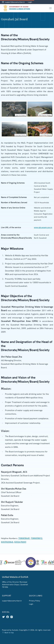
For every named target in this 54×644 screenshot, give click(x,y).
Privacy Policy (35, 601)
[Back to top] (27, 633)
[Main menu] (50, 8)
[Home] (16, 8)
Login (30, 2)
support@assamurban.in (15, 2)
